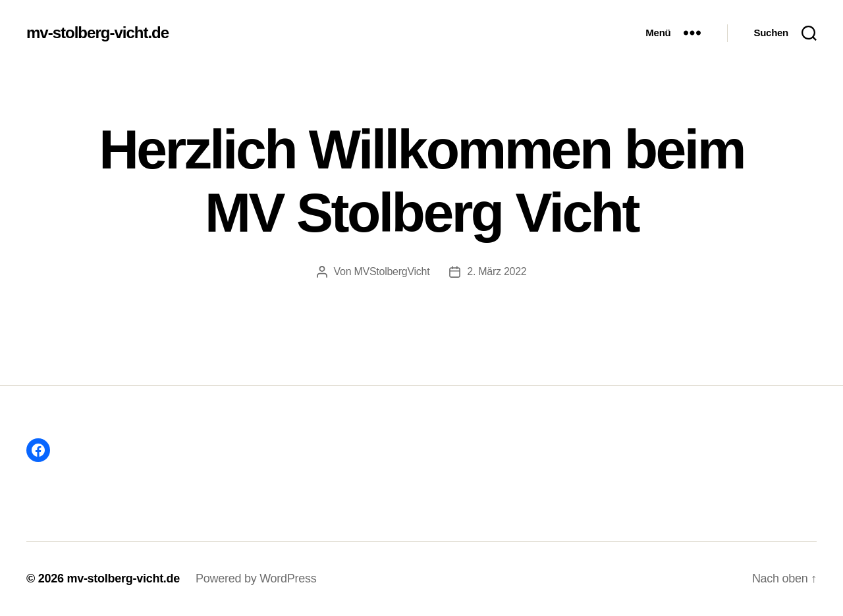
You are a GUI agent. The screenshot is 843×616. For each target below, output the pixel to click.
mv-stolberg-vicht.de (97, 33)
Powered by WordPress (256, 578)
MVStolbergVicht (392, 271)
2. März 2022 (497, 271)
